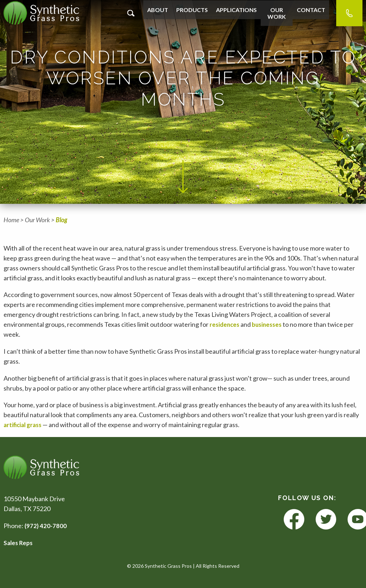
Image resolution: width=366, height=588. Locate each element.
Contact (312, 13)
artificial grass (24, 425)
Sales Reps (19, 543)
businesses (270, 324)
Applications (232, 13)
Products (190, 13)
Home (11, 220)
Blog (62, 220)
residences (225, 324)
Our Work (275, 13)
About (157, 13)
